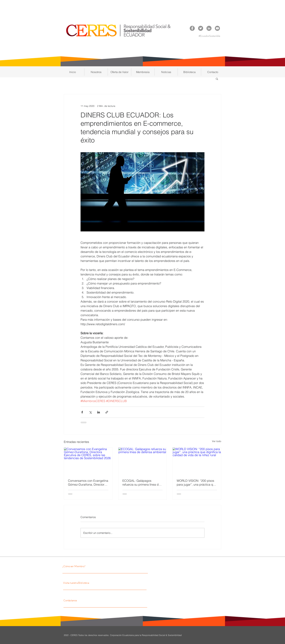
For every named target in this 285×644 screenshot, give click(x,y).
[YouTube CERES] (217, 28)
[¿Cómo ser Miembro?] (91, 566)
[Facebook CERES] (192, 28)
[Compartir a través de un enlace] (107, 412)
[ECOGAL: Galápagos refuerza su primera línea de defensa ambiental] (143, 461)
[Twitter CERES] (201, 28)
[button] (96, 72)
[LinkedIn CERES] (209, 28)
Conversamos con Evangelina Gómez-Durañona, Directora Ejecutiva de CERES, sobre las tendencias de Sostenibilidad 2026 (88, 483)
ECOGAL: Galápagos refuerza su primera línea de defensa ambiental (141, 483)
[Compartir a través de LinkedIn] (99, 412)
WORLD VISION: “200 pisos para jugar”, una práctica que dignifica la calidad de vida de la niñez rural (197, 483)
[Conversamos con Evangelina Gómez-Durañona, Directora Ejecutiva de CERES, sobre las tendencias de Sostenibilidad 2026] (88, 461)
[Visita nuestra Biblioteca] (95, 583)
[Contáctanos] (93, 600)
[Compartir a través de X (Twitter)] (90, 412)
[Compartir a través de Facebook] (82, 412)
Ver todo (217, 441)
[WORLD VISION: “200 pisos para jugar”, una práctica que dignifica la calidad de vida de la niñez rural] (197, 461)
